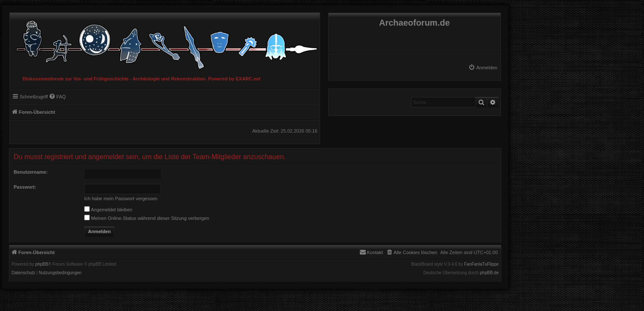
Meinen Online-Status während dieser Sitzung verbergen (147, 218)
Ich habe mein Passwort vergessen (121, 198)
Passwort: (25, 187)
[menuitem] (483, 68)
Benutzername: (31, 172)
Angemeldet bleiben (108, 210)
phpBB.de (489, 273)
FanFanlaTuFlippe (481, 264)
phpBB (42, 264)
